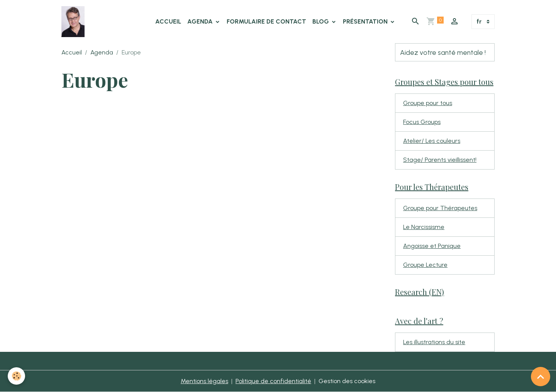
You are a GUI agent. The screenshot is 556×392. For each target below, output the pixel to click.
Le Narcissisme (424, 227)
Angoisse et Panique (432, 246)
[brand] (75, 22)
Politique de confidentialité (273, 381)
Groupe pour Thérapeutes (440, 208)
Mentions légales (204, 381)
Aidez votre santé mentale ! (443, 52)
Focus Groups (422, 122)
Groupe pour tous (428, 103)
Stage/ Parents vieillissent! (440, 160)
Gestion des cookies (347, 381)
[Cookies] (16, 376)
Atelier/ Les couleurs (432, 141)
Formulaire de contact (266, 21)
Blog (321, 21)
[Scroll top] (541, 377)
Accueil (168, 21)
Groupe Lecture (425, 265)
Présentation (366, 21)
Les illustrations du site (434, 342)
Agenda (201, 21)
